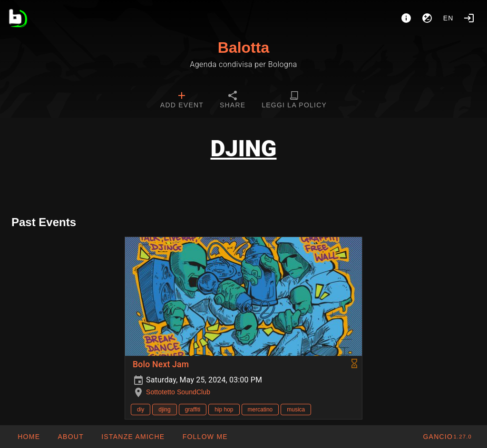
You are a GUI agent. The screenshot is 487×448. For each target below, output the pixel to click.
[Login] (469, 18)
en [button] (448, 18)
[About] (406, 18)
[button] (133, 437)
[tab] (182, 101)
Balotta (243, 48)
